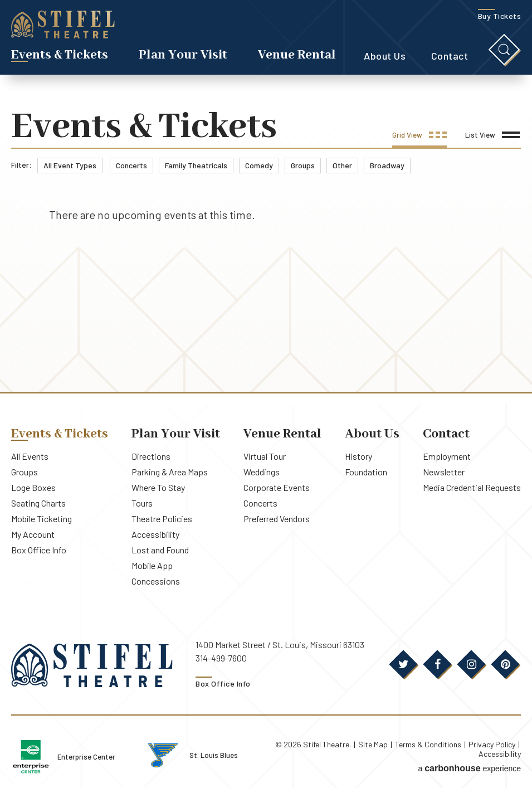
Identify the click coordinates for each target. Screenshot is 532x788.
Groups (25, 472)
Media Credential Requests (472, 487)
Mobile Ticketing (42, 519)
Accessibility (155, 534)
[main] (266, 250)
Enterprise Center (87, 757)
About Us (385, 56)
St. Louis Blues (214, 755)
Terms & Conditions (428, 744)
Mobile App (152, 565)
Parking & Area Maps (170, 472)
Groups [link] (303, 165)
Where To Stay (158, 487)
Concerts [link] (131, 165)
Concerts (260, 503)
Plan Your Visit (183, 55)
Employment (447, 456)
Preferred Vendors (277, 519)
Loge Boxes (33, 487)
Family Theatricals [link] (196, 165)
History (358, 456)
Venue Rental (297, 55)
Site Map (373, 744)
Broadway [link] (387, 165)
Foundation (366, 472)
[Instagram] (471, 664)
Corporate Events (277, 487)
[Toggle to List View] (492, 139)
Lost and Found (160, 550)
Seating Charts (38, 503)
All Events (30, 456)
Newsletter (444, 472)
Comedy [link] (259, 165)
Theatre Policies (162, 519)
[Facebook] (437, 664)
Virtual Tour (265, 456)
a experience (469, 768)
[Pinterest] (505, 664)
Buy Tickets (500, 16)
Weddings (262, 472)
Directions (151, 456)
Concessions (156, 581)
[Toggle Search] (504, 50)
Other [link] (342, 165)
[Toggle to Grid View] (419, 139)
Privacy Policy (492, 744)
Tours (142, 503)
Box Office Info (39, 550)
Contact (450, 56)
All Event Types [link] (70, 165)
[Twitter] (403, 664)
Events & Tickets (60, 55)
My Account (33, 534)
